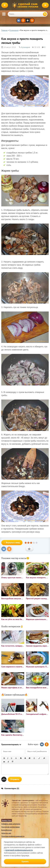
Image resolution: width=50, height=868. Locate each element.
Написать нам (6, 833)
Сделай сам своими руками (26, 5)
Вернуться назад (12, 542)
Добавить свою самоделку (11, 824)
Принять (25, 861)
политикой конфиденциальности (19, 850)
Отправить (15, 779)
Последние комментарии (10, 827)
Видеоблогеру (7, 830)
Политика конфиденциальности (13, 836)
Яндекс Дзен (7, 820)
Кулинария (26, 47)
